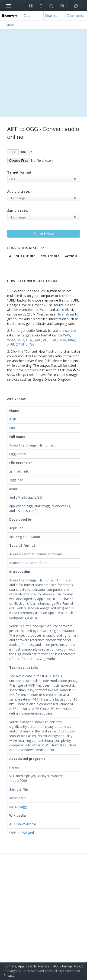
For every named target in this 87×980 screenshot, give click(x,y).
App (21, 966)
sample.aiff (17, 798)
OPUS (20, 344)
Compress (76, 16)
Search (31, 966)
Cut (27, 16)
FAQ (55, 966)
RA (32, 344)
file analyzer (65, 314)
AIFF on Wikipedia (23, 824)
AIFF (11, 344)
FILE (13, 152)
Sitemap (66, 966)
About (78, 966)
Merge (51, 16)
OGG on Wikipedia (23, 833)
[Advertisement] (43, 73)
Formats (10, 966)
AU (45, 340)
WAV (67, 335)
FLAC (53, 340)
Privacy (9, 975)
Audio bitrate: (19, 191)
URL (24, 152)
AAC (38, 340)
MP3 (21, 340)
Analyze (44, 966)
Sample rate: (18, 210)
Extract (8, 25)
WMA (11, 340)
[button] (31, 6)
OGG (30, 340)
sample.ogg (18, 807)
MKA (72, 340)
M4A (63, 340)
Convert (10, 16)
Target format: (20, 172)
